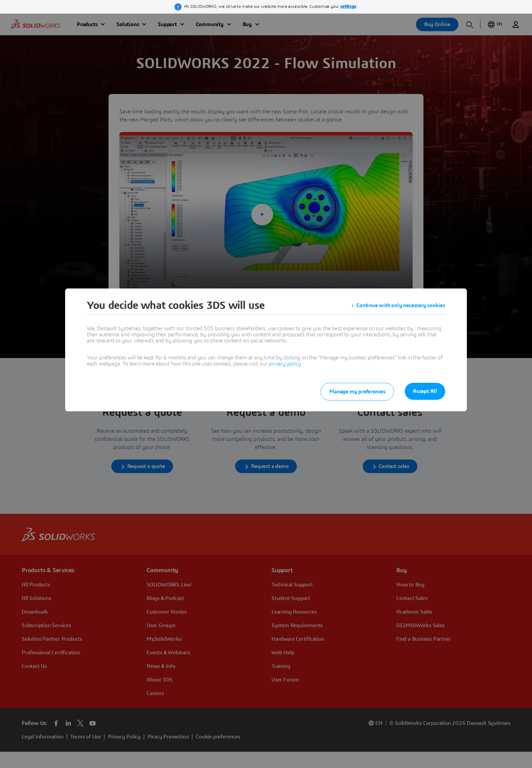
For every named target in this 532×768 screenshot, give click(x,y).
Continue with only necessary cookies (401, 305)
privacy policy (285, 364)
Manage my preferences (357, 392)
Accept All (425, 391)
